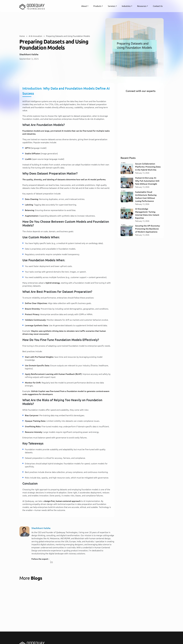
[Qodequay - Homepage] (32, 6)
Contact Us (158, 6)
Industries (126, 6)
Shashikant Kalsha (29, 54)
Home (22, 36)
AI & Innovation (35, 36)
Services (112, 6)
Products (97, 6)
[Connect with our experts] (141, 124)
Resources (142, 6)
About (84, 6)
